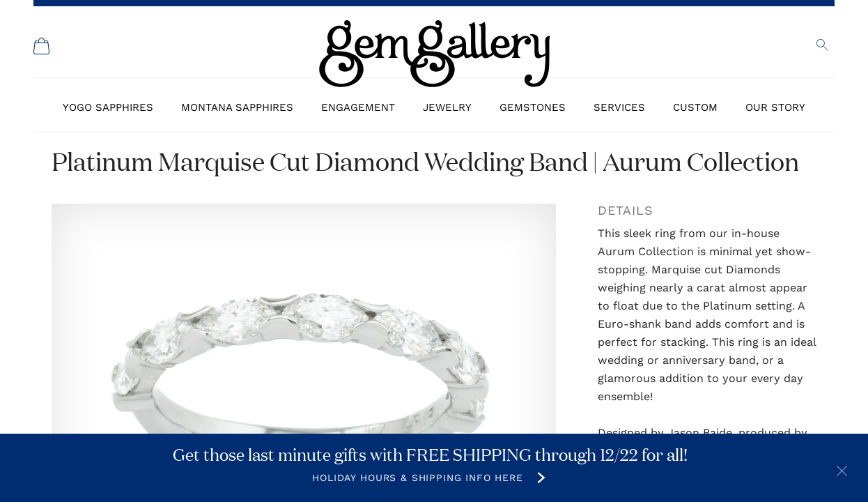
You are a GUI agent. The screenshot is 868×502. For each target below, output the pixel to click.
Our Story (775, 107)
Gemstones (533, 107)
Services (619, 107)
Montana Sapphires (237, 107)
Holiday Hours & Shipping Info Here (418, 478)
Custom (695, 107)
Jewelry (447, 107)
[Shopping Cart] (42, 46)
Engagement (358, 107)
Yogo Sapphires (108, 107)
